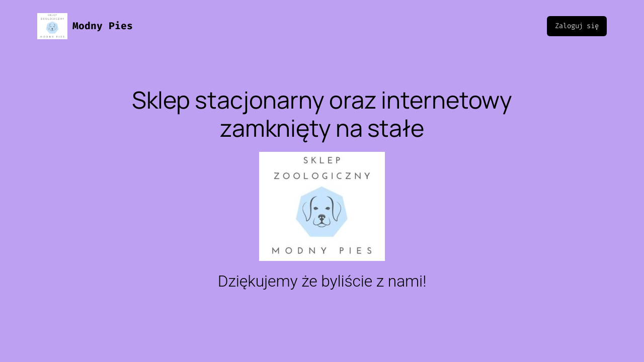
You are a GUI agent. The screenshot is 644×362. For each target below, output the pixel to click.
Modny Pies (103, 26)
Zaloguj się (577, 26)
